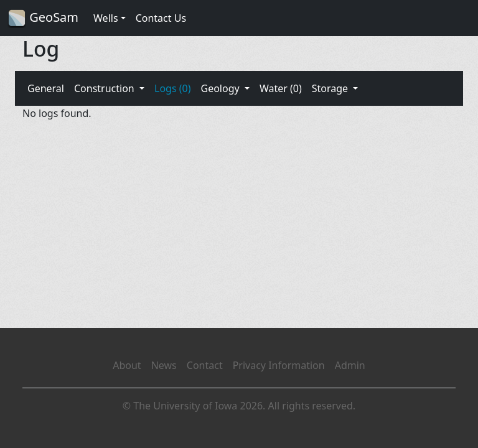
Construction (105, 88)
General (46, 88)
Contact (205, 365)
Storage (331, 88)
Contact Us (161, 18)
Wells (106, 18)
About (127, 365)
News (164, 365)
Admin (350, 365)
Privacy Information (279, 365)
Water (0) (281, 88)
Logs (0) (172, 88)
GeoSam (43, 18)
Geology (221, 88)
